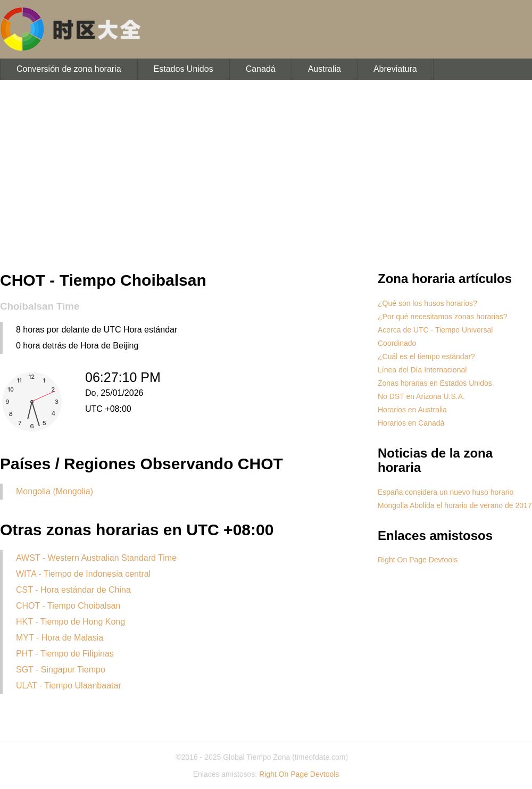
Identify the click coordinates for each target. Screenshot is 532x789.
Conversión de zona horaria (69, 69)
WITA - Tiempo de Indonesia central (83, 574)
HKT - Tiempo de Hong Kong (70, 622)
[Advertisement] (266, 176)
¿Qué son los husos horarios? (427, 303)
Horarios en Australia (412, 410)
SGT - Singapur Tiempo (61, 670)
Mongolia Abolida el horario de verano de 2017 (455, 505)
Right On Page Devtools (418, 560)
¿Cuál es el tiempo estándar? (426, 356)
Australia (325, 69)
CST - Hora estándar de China (73, 590)
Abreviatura (395, 69)
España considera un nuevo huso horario (446, 492)
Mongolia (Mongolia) (55, 491)
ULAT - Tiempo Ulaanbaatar (69, 686)
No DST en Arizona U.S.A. (421, 396)
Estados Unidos (184, 69)
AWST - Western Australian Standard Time (96, 558)
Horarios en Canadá (411, 423)
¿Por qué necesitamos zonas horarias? (443, 317)
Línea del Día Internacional (422, 370)
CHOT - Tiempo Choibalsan (68, 606)
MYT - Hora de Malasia (60, 638)
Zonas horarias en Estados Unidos (435, 383)
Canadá (261, 69)
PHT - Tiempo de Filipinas (65, 654)
